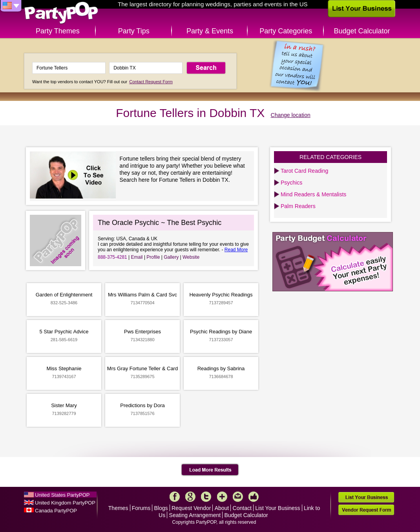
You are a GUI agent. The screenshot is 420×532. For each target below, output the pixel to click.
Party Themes (58, 31)
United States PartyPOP (62, 495)
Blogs (161, 508)
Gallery (171, 257)
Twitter (206, 497)
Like (254, 497)
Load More (210, 470)
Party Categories (286, 31)
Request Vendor (191, 508)
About (222, 508)
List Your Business (278, 508)
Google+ (190, 497)
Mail (238, 497)
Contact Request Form (151, 82)
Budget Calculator (362, 31)
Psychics (291, 183)
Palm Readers (298, 206)
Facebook (175, 497)
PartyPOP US (61, 13)
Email (137, 257)
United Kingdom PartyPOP (65, 503)
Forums (141, 508)
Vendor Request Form (366, 510)
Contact (242, 508)
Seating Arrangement (195, 515)
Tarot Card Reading (304, 171)
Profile (153, 257)
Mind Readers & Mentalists (313, 194)
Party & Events (210, 31)
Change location (291, 115)
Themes (118, 508)
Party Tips (134, 31)
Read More (236, 250)
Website (191, 257)
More (222, 497)
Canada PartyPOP (56, 511)
